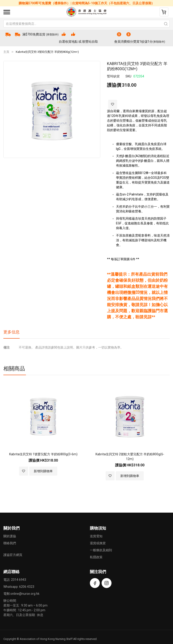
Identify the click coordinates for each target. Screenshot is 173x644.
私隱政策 (96, 557)
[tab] (11, 334)
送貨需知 (96, 536)
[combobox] (86, 24)
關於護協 (10, 536)
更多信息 (11, 332)
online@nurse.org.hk (25, 594)
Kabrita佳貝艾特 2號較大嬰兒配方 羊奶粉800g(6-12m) (130, 457)
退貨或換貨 (98, 543)
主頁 (6, 52)
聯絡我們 (10, 543)
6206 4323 (27, 587)
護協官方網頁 (13, 555)
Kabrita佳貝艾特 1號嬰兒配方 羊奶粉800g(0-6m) (43, 454)
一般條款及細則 (101, 550)
